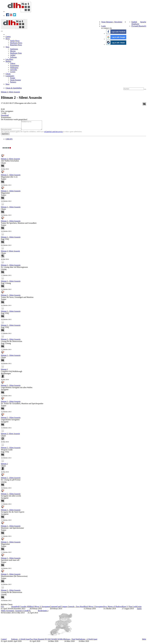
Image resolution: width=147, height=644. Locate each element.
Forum (13, 78)
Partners (13, 82)
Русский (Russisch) (139, 26)
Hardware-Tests (16, 53)
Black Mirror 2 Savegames (93, 608)
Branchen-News (16, 45)
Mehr (144, 641)
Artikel (13, 55)
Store (7, 84)
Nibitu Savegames (8, 612)
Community (10, 76)
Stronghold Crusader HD (20, 608)
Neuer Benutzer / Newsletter (112, 22)
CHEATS (9, 141)
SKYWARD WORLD (56, 641)
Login (103, 26)
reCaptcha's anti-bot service (54, 133)
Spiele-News (15, 41)
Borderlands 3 (43, 612)
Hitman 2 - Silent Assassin (11, 177)
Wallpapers (14, 68)
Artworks (14, 70)
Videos (13, 63)
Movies (13, 51)
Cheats (8, 74)
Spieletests (14, 49)
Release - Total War (71, 641)
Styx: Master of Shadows (113, 608)
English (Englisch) (135, 23)
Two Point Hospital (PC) (39, 641)
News (8, 39)
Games (8, 37)
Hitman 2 (4, 371)
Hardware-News (16, 43)
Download (5, 115)
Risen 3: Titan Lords (129, 608)
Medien (8, 61)
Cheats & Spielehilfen (14, 88)
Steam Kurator (16, 80)
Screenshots (14, 66)
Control (4, 641)
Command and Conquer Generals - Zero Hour (67, 608)
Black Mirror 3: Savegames (40, 608)
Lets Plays (9, 59)
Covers (13, 72)
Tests (7, 47)
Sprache (143, 22)
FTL (3, 608)
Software (13, 57)
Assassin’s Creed (21, 612)
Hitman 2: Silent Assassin (10, 92)
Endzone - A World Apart (21, 641)
